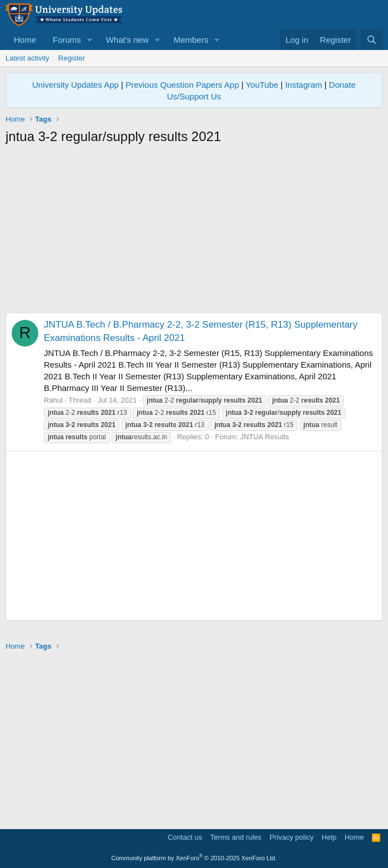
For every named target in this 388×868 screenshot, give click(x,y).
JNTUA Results (264, 437)
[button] (90, 40)
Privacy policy (292, 837)
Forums (67, 40)
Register (72, 58)
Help (329, 837)
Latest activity (27, 58)
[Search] (372, 40)
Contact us (185, 837)
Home (25, 40)
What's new (127, 40)
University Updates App (75, 85)
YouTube (262, 85)
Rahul (53, 400)
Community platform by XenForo (194, 858)
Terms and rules (236, 837)
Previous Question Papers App (182, 85)
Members (191, 40)
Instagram (304, 85)
